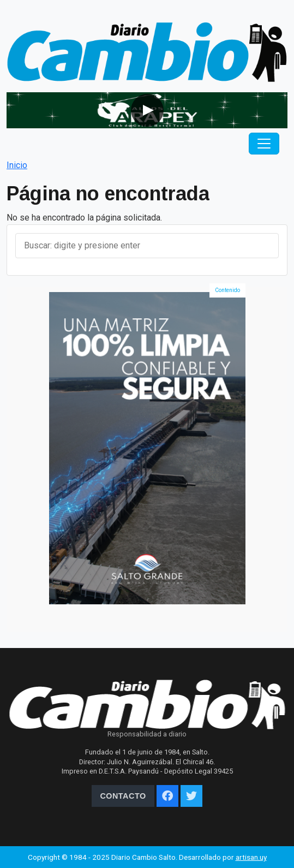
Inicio (17, 165)
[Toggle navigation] (264, 144)
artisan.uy (251, 857)
